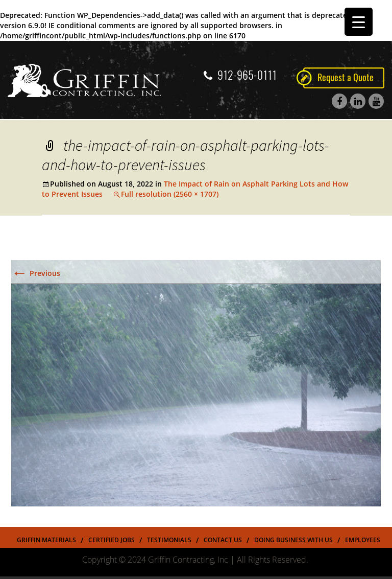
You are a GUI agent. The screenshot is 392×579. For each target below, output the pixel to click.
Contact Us (223, 540)
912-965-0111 (240, 75)
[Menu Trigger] (359, 22)
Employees (363, 540)
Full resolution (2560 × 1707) (170, 194)
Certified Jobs (112, 540)
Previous (36, 273)
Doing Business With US (293, 540)
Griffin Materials (46, 540)
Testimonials (169, 540)
